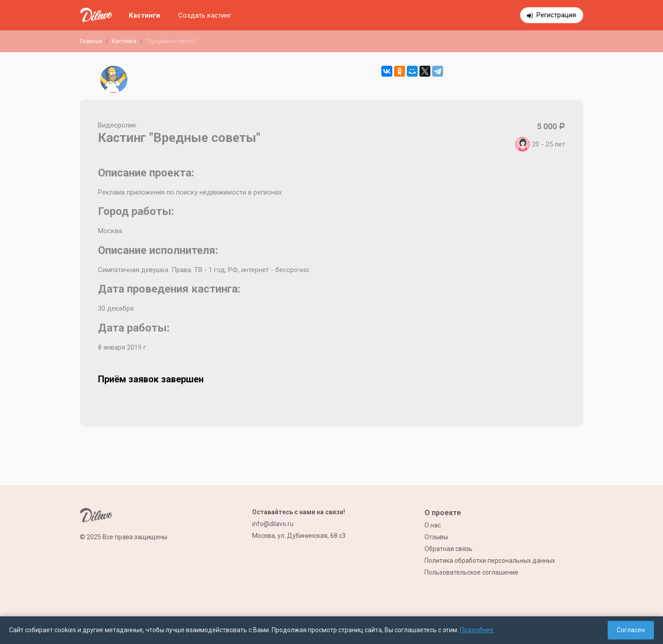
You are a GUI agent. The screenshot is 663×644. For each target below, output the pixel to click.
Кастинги (144, 15)
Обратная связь (448, 549)
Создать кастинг (205, 15)
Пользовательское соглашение (471, 572)
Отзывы (436, 537)
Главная (91, 41)
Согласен (631, 630)
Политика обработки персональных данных (490, 561)
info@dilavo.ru (273, 524)
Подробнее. (477, 630)
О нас (433, 525)
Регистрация (556, 15)
